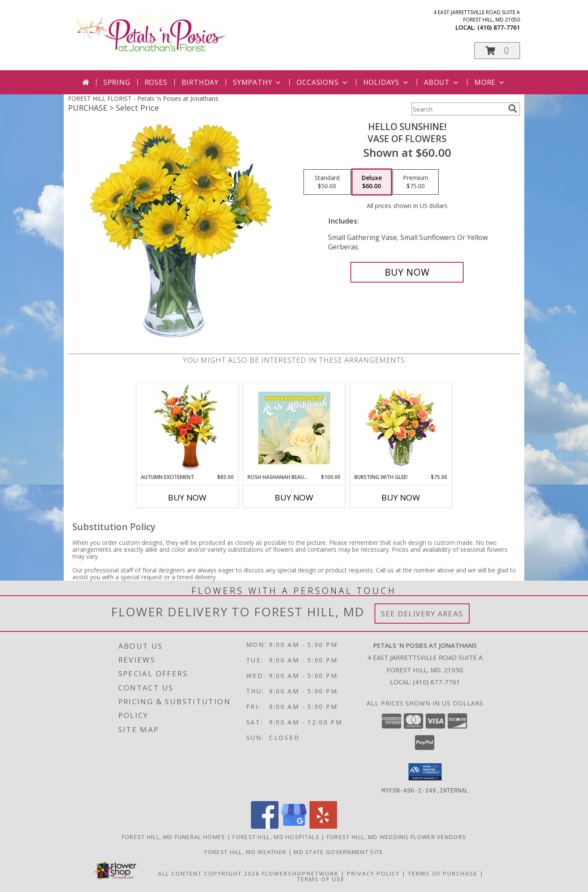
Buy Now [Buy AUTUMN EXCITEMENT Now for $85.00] (187, 497)
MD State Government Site (338, 852)
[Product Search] (458, 109)
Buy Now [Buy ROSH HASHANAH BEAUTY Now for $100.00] (294, 497)
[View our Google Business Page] (294, 826)
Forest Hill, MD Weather (245, 852)
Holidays (387, 82)
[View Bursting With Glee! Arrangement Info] (401, 428)
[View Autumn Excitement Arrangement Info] (187, 428)
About (442, 82)
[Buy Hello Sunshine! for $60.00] (407, 272)
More (490, 82)
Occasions (323, 82)
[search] (513, 109)
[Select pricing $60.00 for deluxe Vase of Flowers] (372, 182)
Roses (156, 82)
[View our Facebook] (265, 826)
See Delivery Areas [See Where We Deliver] (422, 614)
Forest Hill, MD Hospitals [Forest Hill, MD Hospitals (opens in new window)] (276, 836)
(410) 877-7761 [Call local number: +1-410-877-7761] (499, 27)
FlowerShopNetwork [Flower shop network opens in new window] (300, 873)
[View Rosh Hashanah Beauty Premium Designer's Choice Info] (294, 428)
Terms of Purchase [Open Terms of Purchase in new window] (443, 873)
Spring (117, 82)
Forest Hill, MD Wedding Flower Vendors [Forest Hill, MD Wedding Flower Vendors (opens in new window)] (396, 836)
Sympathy (258, 82)
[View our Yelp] (323, 826)
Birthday (200, 82)
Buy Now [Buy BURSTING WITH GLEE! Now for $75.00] (401, 497)
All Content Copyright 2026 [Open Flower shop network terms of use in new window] (209, 873)
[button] (497, 51)
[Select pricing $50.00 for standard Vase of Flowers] (327, 182)
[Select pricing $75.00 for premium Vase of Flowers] (416, 182)
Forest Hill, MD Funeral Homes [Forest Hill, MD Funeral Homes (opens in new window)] (174, 836)
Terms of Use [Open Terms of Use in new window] (321, 879)
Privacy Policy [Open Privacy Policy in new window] (373, 873)
